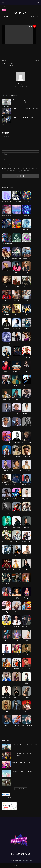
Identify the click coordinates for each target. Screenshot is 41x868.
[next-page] (6, 126)
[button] (3, 2)
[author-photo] (21, 81)
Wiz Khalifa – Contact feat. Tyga (25, 745)
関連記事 (5, 96)
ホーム (3, 7)
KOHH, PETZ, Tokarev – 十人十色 (25, 109)
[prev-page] (3, 126)
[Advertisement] (19, 34)
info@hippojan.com (25, 861)
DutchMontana (5, 106)
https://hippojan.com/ (20, 87)
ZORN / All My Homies (31, 63)
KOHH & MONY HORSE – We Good (25, 118)
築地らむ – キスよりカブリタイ (22, 762)
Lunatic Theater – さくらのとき (23, 771)
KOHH (8, 7)
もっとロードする (21, 789)
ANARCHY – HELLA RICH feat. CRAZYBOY (10, 64)
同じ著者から (13, 96)
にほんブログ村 (6, 798)
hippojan (7, 16)
